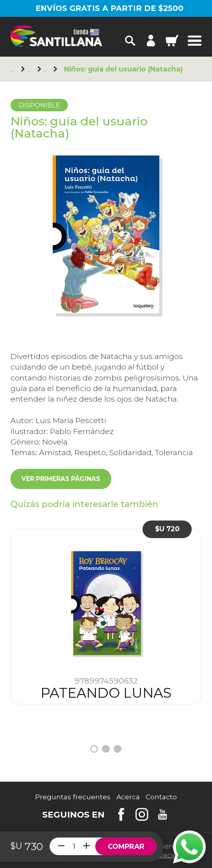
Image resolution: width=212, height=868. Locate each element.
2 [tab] (106, 749)
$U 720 (167, 529)
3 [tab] (118, 749)
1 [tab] (94, 749)
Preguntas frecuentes (73, 797)
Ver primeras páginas (61, 479)
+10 (47, 69)
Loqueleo (30, 69)
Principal (14, 69)
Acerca (128, 797)
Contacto (161, 797)
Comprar (126, 846)
